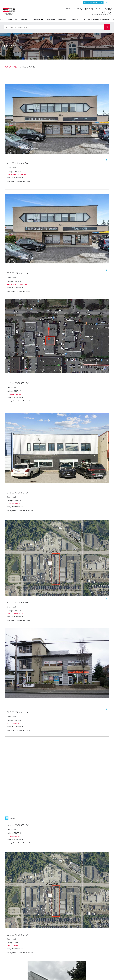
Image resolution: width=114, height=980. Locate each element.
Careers (68, 940)
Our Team (68, 935)
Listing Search (68, 20)
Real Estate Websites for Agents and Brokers (35, 978)
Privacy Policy (70, 946)
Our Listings (11, 67)
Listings (42, 20)
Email (17, 952)
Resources (53, 20)
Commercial (93, 935)
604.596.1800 (26, 947)
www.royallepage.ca (96, 944)
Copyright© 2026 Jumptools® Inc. (13, 978)
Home (34, 20)
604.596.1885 (23, 950)
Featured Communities (72, 944)
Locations (93, 938)
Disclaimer (93, 946)
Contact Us (69, 938)
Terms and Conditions (72, 949)
